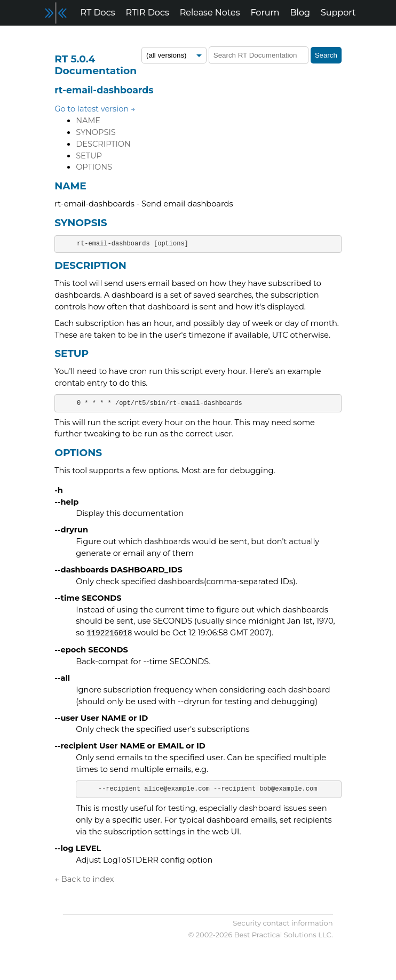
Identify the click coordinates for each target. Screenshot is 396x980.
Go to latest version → (95, 109)
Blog (300, 13)
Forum (265, 13)
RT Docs (98, 13)
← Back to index (84, 879)
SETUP (89, 156)
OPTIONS (94, 167)
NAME (88, 121)
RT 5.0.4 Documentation (96, 65)
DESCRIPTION (103, 144)
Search (326, 55)
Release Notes (210, 13)
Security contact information (283, 923)
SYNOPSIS (96, 132)
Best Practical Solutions (275, 935)
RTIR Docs (147, 13)
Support (338, 13)
